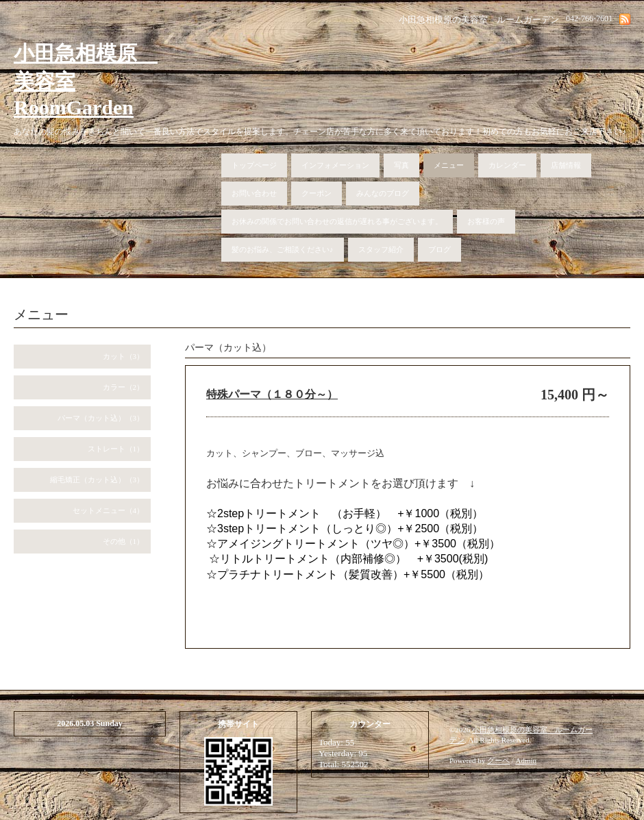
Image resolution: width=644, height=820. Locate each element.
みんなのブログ (383, 193)
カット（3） (124, 356)
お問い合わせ (254, 193)
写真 (401, 165)
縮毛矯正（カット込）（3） (97, 480)
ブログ (439, 249)
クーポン (317, 193)
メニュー (449, 165)
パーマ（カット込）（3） (101, 418)
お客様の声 (486, 221)
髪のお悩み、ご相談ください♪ (283, 249)
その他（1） (124, 541)
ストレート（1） (116, 449)
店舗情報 (566, 165)
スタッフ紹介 (381, 249)
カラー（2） (124, 387)
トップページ (254, 165)
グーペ (498, 760)
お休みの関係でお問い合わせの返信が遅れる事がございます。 (337, 221)
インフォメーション (335, 165)
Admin (527, 760)
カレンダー (507, 165)
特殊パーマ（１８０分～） (272, 394)
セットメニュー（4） (109, 510)
